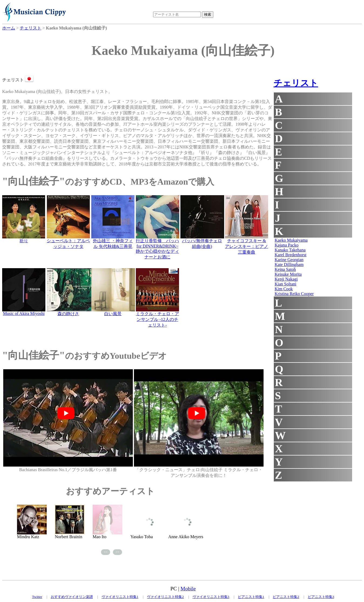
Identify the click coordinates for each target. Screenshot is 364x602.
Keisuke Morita (288, 274)
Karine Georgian (289, 260)
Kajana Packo (287, 245)
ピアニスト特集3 (321, 597)
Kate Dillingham (289, 265)
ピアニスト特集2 (286, 597)
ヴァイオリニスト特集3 (211, 597)
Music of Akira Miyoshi (24, 313)
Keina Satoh (285, 269)
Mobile (188, 589)
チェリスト (296, 83)
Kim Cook (284, 289)
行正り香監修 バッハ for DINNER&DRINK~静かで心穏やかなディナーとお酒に (157, 249)
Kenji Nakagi (286, 279)
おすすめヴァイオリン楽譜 (72, 597)
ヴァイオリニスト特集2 (165, 597)
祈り (24, 241)
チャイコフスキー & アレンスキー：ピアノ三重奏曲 (247, 246)
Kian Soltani (285, 284)
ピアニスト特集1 (251, 597)
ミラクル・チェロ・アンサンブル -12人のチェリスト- (157, 319)
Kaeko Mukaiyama (291, 240)
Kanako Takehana (290, 250)
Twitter (37, 597)
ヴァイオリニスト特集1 (120, 597)
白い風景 (113, 314)
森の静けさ (68, 314)
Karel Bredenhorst (291, 255)
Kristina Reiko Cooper (294, 294)
